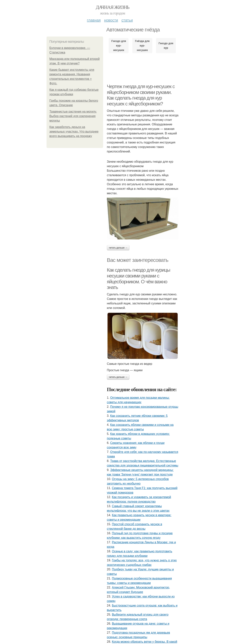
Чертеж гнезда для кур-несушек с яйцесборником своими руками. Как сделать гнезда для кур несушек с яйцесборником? (141, 95)
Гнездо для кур (166, 46)
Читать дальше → (118, 248)
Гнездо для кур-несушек (119, 46)
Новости (111, 20)
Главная (94, 20)
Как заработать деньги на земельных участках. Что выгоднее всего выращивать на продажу (74, 131)
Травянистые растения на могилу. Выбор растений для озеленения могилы (73, 116)
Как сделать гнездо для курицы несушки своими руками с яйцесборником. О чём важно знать (139, 279)
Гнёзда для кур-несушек (142, 46)
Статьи (127, 20)
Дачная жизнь (112, 7)
